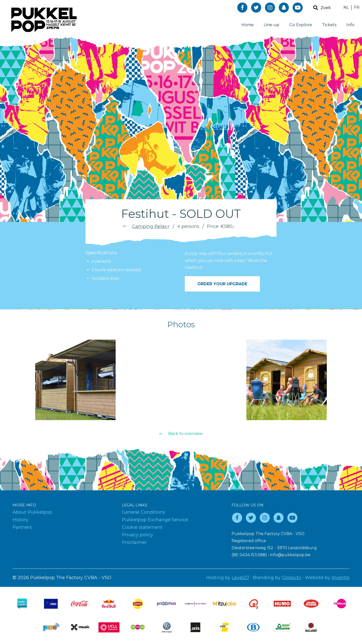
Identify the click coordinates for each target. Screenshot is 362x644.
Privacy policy (138, 535)
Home (247, 25)
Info (350, 25)
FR (357, 7)
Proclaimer (134, 542)
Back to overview (185, 434)
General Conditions (144, 512)
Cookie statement (142, 527)
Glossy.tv (291, 578)
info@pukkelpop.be (290, 555)
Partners (22, 527)
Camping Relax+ (151, 226)
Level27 (240, 578)
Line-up (271, 25)
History (20, 520)
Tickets (329, 25)
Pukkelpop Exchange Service (155, 520)
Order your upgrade (222, 284)
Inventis (341, 578)
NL (346, 7)
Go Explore (301, 25)
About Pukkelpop (32, 512)
